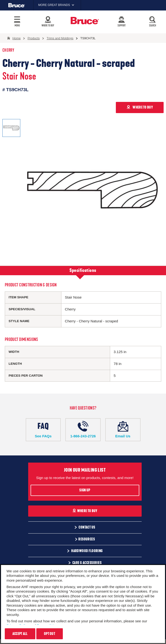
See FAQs (43, 429)
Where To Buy (85, 511)
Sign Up (85, 490)
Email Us (123, 429)
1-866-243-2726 (83, 429)
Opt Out (50, 634)
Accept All (20, 634)
